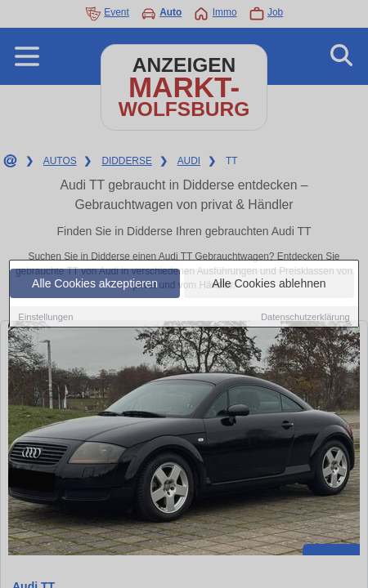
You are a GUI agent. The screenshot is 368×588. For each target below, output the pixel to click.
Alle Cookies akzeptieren (95, 283)
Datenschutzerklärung (305, 317)
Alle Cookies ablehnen (269, 283)
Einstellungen (45, 317)
